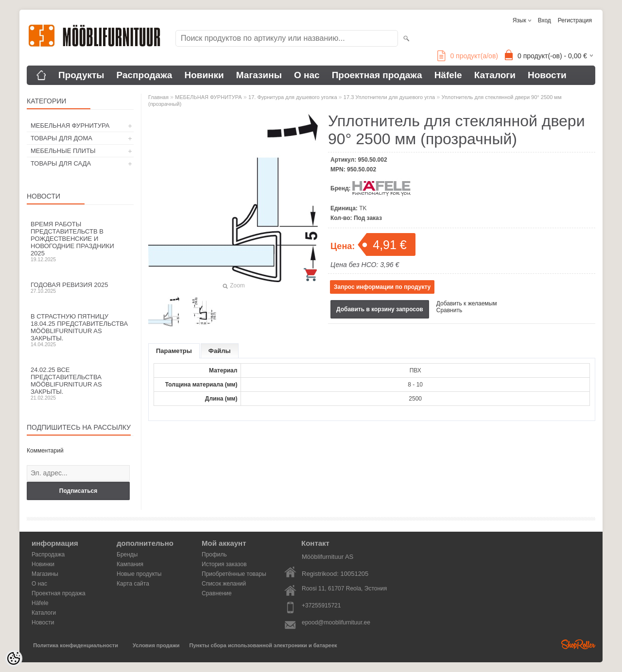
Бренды (127, 554)
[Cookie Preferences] (14, 658)
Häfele (448, 75)
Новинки (204, 75)
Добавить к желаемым (467, 303)
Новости (547, 75)
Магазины (259, 75)
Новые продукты (139, 574)
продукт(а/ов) (468, 56)
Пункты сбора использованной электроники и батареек (263, 645)
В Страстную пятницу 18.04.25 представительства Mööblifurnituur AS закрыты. (80, 330)
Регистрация (575, 20)
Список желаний (224, 584)
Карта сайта (133, 584)
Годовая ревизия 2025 (80, 287)
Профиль (214, 554)
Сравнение (217, 593)
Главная (158, 97)
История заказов (224, 564)
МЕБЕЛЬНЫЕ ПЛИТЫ (63, 151)
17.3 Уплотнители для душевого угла (389, 97)
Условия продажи (156, 645)
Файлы (220, 351)
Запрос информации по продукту (382, 287)
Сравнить (449, 310)
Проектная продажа (377, 75)
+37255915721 (321, 605)
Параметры (174, 351)
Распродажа (145, 75)
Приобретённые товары (234, 574)
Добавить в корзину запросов (380, 309)
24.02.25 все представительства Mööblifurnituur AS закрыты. (80, 383)
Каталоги (495, 75)
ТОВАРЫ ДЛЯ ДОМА (61, 138)
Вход (544, 20)
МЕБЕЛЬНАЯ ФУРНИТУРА (70, 126)
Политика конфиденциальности (76, 645)
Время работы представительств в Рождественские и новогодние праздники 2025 (80, 241)
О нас (307, 75)
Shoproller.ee (578, 644)
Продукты (81, 75)
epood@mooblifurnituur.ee (336, 622)
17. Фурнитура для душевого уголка (293, 97)
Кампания (130, 564)
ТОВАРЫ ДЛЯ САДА (61, 163)
